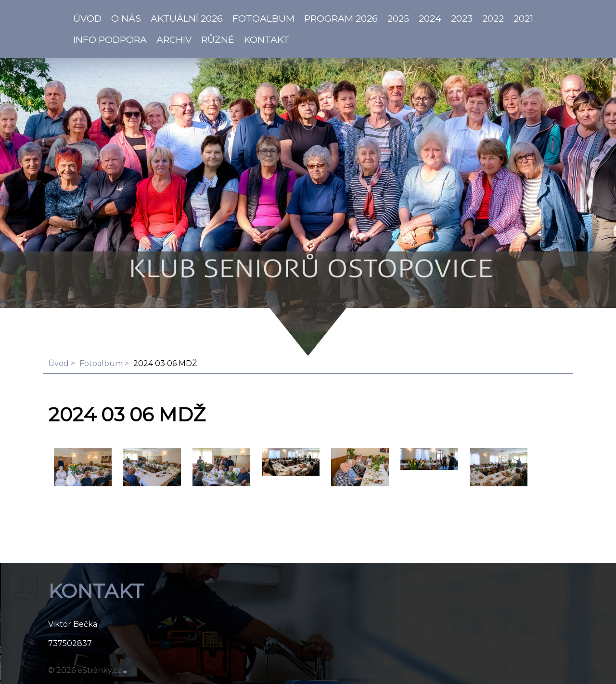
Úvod (58, 363)
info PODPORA (110, 39)
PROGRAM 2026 (341, 18)
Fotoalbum (263, 18)
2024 (430, 18)
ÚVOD (87, 18)
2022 (493, 18)
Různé (218, 39)
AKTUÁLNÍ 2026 (187, 18)
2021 (523, 18)
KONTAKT (267, 39)
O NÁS (126, 18)
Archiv (174, 39)
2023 (462, 18)
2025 (398, 18)
